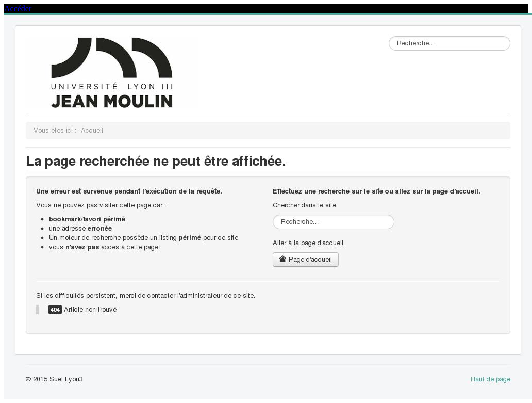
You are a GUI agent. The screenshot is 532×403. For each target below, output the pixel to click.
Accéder (18, 9)
